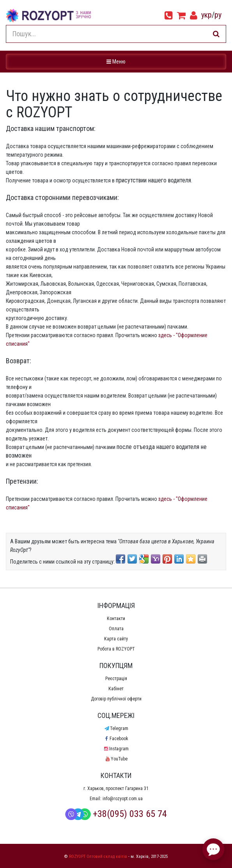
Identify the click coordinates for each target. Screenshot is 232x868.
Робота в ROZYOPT (116, 649)
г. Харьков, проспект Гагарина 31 (116, 788)
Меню (117, 61)
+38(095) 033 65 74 (116, 814)
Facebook (116, 739)
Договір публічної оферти (116, 699)
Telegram (116, 728)
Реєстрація (116, 679)
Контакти (116, 619)
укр (206, 15)
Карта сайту (116, 639)
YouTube (116, 759)
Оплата (116, 629)
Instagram (116, 749)
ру (218, 15)
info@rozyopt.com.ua (123, 799)
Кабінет (116, 689)
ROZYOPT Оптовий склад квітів (98, 857)
